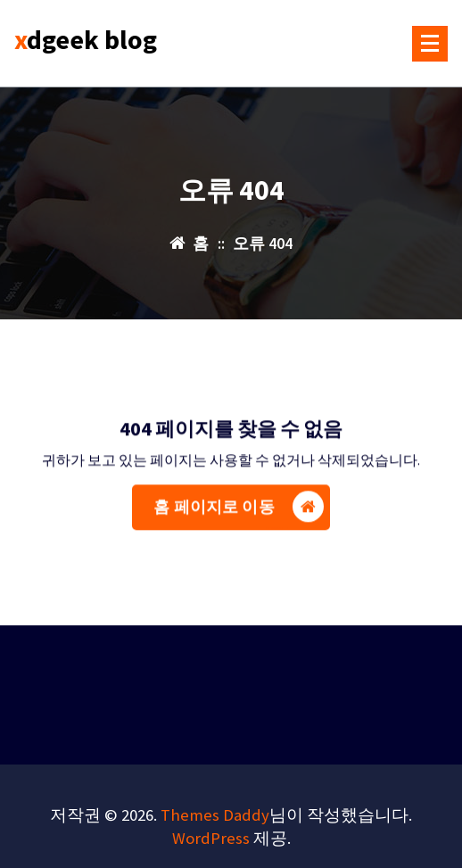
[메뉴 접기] (430, 44)
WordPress (211, 838)
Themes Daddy (215, 815)
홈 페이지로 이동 (238, 513)
